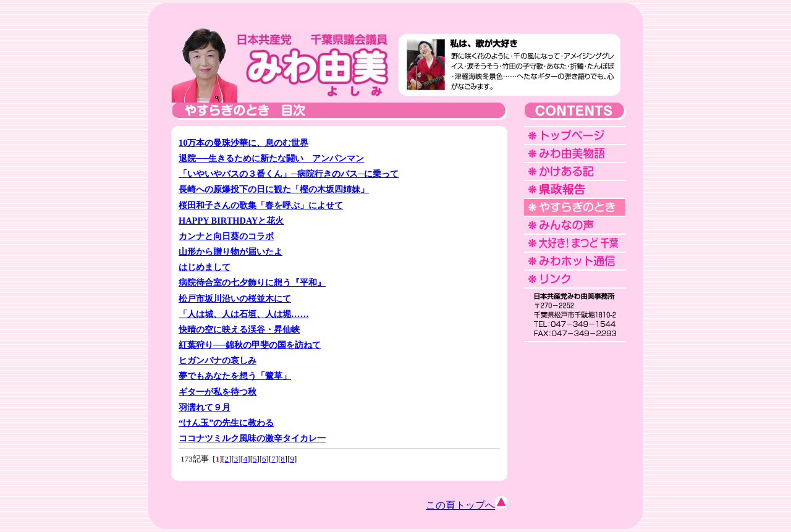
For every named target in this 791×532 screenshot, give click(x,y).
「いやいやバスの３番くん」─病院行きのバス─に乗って (289, 174)
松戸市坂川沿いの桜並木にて (235, 298)
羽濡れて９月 (205, 407)
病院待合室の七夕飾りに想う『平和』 (252, 282)
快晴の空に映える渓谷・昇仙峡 (239, 329)
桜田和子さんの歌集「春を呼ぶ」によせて (261, 205)
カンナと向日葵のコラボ (226, 236)
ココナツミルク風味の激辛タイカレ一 (252, 438)
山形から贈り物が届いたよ (231, 251)
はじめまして (205, 267)
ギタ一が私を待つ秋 (218, 392)
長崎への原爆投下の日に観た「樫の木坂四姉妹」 (274, 189)
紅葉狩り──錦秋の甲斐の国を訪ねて (250, 345)
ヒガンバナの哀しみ (218, 360)
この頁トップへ (467, 505)
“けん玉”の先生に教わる (226, 423)
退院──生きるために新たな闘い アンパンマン (271, 158)
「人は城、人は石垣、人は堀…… (244, 314)
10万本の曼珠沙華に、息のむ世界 (243, 143)
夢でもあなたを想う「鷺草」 (235, 376)
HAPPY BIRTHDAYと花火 (231, 221)
